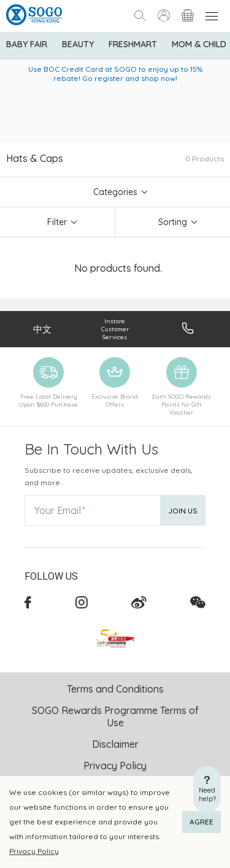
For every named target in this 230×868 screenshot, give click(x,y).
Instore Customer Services (115, 329)
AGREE (201, 822)
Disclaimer (115, 744)
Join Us (183, 511)
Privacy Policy (34, 851)
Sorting (173, 222)
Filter (57, 222)
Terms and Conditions (115, 689)
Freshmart (133, 44)
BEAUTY (78, 44)
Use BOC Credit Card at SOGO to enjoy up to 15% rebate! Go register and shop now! (115, 74)
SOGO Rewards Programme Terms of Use (115, 716)
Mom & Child (199, 44)
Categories (115, 192)
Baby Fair (27, 44)
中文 (42, 329)
